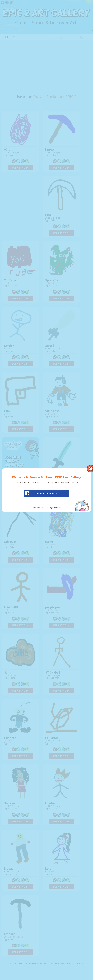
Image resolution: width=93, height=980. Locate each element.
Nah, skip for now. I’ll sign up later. (47, 508)
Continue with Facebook (40, 493)
